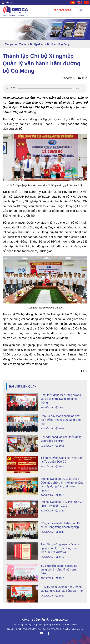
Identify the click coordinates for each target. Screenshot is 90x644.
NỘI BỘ (7, 3)
